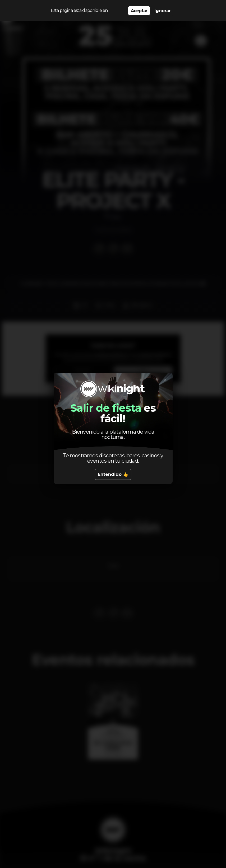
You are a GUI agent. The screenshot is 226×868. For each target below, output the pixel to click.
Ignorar (163, 11)
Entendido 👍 (113, 474)
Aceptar (139, 11)
